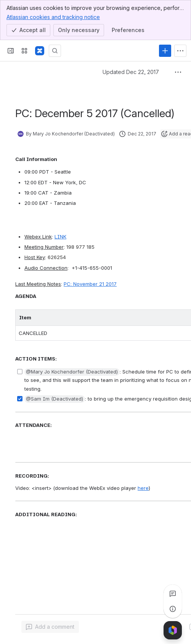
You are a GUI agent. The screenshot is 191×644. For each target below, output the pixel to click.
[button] (72, 372)
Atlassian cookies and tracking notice (53, 17)
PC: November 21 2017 (90, 284)
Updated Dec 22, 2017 (131, 72)
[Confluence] (40, 51)
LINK (60, 237)
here (143, 488)
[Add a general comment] (50, 627)
